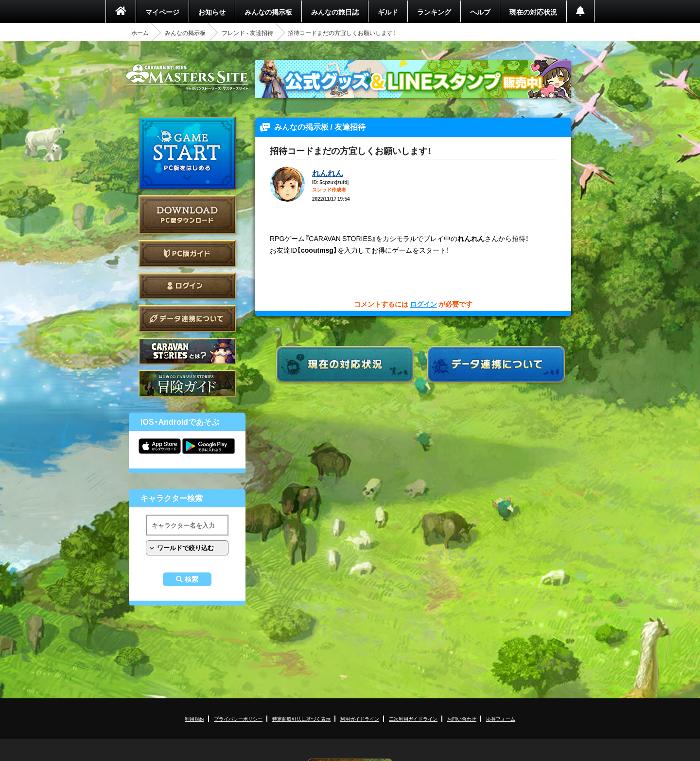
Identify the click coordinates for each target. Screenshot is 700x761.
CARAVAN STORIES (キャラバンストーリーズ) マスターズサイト (187, 77)
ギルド (388, 12)
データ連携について (187, 319)
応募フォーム (501, 718)
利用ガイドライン (360, 718)
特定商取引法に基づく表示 (301, 718)
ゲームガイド (187, 384)
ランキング (434, 12)
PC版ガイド (187, 253)
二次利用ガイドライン (413, 718)
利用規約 (194, 718)
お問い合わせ (462, 718)
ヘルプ (480, 12)
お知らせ (212, 12)
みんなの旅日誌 (335, 12)
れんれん (328, 173)
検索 (192, 579)
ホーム (140, 33)
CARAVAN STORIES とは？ (187, 351)
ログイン (187, 286)
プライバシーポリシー (238, 718)
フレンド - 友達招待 (247, 33)
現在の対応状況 (533, 12)
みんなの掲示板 (268, 12)
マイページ (162, 12)
